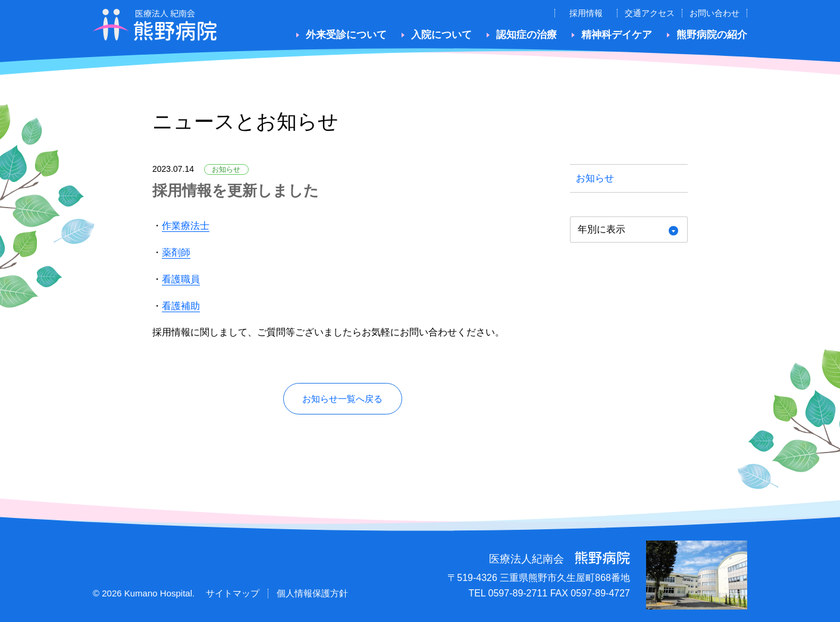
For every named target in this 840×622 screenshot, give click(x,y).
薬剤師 (176, 252)
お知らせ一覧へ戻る (342, 399)
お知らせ (595, 178)
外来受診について (346, 35)
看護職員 (181, 279)
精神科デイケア (617, 35)
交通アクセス (650, 13)
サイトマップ (233, 594)
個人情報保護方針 (312, 594)
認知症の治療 (526, 35)
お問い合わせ (714, 13)
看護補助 (181, 306)
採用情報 (586, 13)
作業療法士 (186, 226)
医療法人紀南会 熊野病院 (155, 25)
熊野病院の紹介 (712, 35)
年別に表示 (601, 229)
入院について (441, 35)
